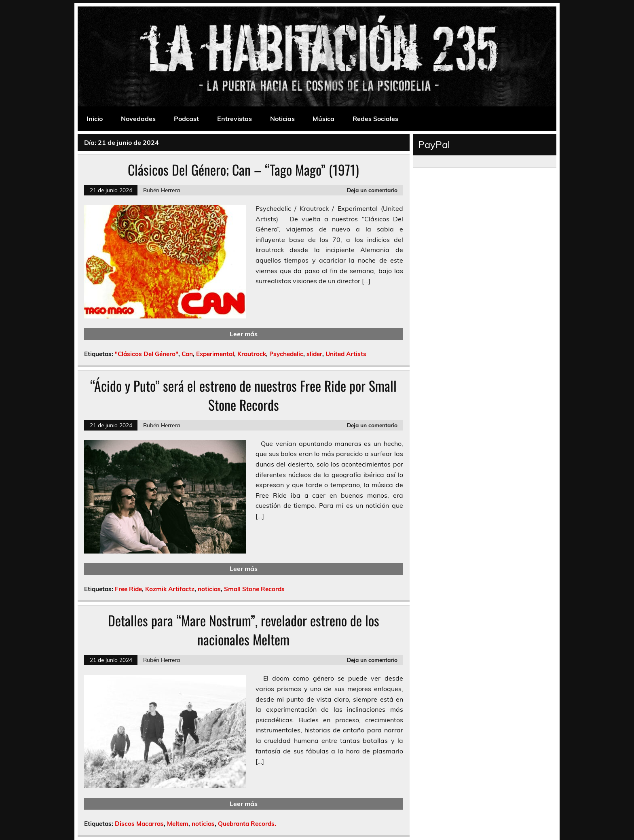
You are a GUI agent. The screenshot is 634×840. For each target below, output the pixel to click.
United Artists (346, 354)
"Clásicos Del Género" (147, 354)
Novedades (138, 119)
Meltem (178, 824)
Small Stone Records (254, 589)
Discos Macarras (139, 824)
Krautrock (252, 354)
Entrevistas (235, 119)
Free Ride (128, 589)
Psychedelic (286, 354)
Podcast (186, 119)
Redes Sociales (375, 119)
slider (314, 354)
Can (187, 354)
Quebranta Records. (247, 824)
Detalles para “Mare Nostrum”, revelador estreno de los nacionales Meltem (244, 630)
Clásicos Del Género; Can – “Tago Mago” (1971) (243, 170)
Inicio (95, 119)
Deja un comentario (372, 190)
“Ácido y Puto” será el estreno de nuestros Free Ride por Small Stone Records (243, 395)
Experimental (215, 354)
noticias (209, 589)
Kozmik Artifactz (170, 589)
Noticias (282, 119)
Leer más (244, 334)
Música (323, 119)
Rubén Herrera (162, 190)
